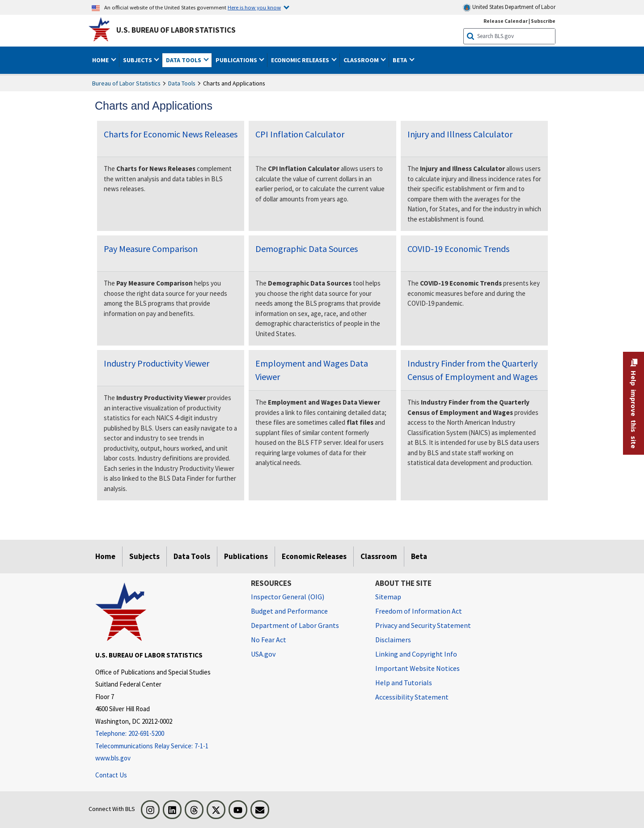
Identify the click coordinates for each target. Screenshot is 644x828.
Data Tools (182, 83)
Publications (246, 556)
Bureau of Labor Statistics (126, 83)
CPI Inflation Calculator (300, 134)
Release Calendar (506, 21)
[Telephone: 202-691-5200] (166, 734)
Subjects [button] (138, 60)
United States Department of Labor (509, 7)
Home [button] (101, 60)
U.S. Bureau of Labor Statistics (176, 30)
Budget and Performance (289, 611)
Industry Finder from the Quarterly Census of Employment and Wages (472, 370)
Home (105, 556)
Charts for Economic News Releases (171, 134)
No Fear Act (269, 640)
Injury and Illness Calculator (460, 134)
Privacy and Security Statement (423, 625)
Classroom (379, 556)
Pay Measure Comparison (151, 249)
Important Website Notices (417, 668)
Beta (419, 556)
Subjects (144, 556)
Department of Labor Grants (295, 625)
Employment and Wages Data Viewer (312, 370)
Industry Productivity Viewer (157, 363)
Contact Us (111, 775)
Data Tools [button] (184, 60)
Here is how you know (254, 7)
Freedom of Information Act (419, 611)
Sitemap (388, 597)
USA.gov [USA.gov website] (263, 654)
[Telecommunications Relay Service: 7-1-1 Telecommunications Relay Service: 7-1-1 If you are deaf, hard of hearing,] (166, 746)
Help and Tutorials (404, 683)
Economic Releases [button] (301, 60)
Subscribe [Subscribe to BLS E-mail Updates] (543, 21)
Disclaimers (393, 640)
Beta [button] (400, 60)
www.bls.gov (113, 758)
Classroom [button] (362, 60)
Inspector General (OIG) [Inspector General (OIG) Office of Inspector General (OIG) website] (288, 597)
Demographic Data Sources (307, 249)
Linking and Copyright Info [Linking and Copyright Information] (416, 654)
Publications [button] (237, 60)
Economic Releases (314, 556)
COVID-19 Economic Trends (458, 249)
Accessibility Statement (412, 697)
